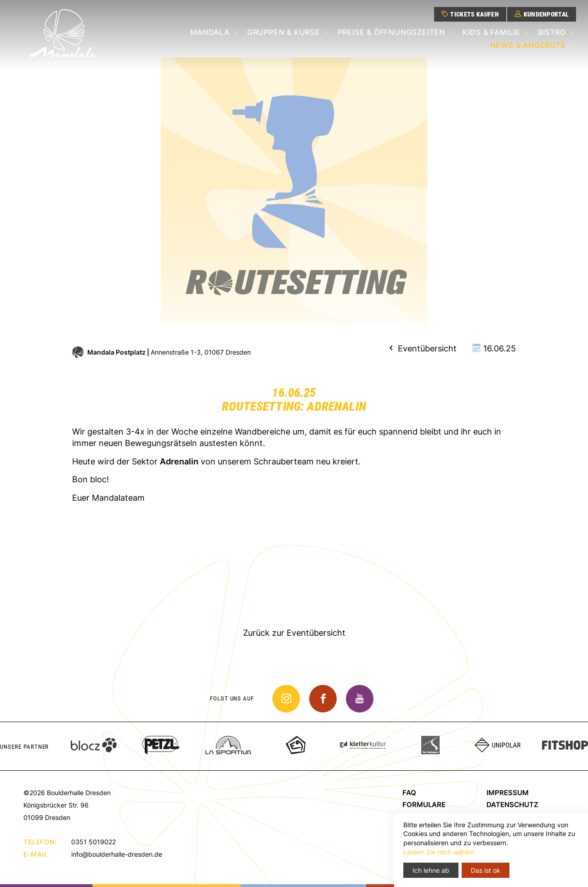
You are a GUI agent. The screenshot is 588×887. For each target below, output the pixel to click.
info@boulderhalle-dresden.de (117, 854)
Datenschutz (512, 805)
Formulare (424, 805)
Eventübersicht (422, 348)
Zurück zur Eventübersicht (294, 633)
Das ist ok (486, 870)
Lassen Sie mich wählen (439, 852)
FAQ (409, 793)
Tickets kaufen (470, 14)
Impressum (508, 793)
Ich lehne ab (431, 870)
